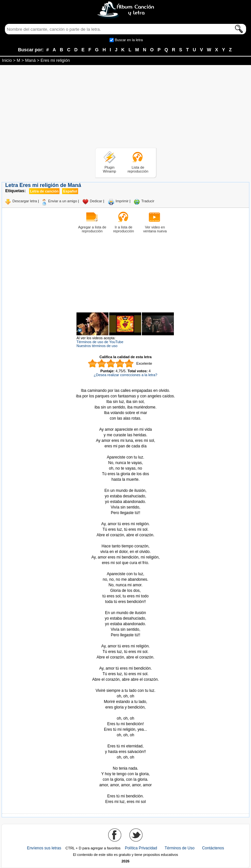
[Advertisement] (125, 108)
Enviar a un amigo (63, 201)
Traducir (148, 201)
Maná (31, 60)
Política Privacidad (141, 848)
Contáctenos (213, 848)
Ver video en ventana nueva (155, 229)
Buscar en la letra (129, 40)
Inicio (7, 60)
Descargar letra (25, 201)
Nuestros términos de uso (97, 346)
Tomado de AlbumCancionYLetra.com (125, 791)
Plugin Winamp (109, 169)
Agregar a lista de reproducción (92, 229)
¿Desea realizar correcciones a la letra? (125, 375)
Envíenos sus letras (44, 848)
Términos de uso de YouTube (100, 342)
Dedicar (96, 201)
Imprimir (122, 201)
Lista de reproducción (138, 169)
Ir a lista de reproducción (124, 229)
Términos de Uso (180, 848)
